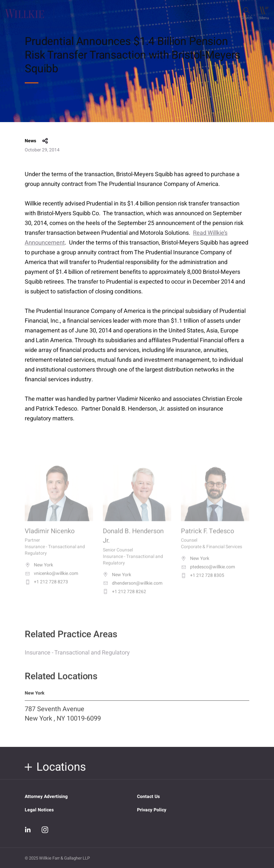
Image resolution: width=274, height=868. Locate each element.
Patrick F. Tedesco (207, 537)
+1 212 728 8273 (46, 588)
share (45, 141)
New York (39, 571)
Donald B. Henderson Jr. (133, 542)
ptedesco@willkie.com (208, 573)
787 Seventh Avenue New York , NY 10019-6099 (63, 718)
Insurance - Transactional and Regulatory (77, 657)
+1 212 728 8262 (124, 597)
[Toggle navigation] (264, 14)
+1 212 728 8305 (203, 581)
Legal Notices (39, 810)
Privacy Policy (152, 810)
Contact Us (148, 797)
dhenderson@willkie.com (133, 589)
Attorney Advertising (46, 797)
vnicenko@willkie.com (51, 580)
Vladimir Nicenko (50, 537)
